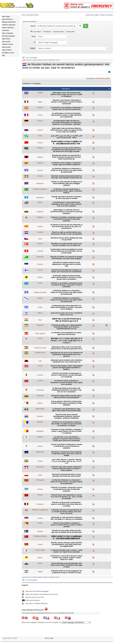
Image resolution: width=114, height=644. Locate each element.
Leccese (40, 375)
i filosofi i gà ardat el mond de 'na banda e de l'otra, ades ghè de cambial (66, 198)
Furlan (40, 283)
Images (40, 60)
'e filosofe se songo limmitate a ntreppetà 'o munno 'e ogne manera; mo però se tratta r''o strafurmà (66, 431)
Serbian (40, 518)
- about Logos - (49, 638)
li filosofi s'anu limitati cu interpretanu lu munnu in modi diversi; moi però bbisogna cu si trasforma (66, 375)
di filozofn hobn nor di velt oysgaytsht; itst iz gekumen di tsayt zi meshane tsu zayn (66, 572)
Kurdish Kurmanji (40, 348)
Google (34, 60)
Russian (40, 130)
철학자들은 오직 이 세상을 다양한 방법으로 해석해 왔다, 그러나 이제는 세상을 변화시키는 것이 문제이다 (66, 341)
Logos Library (26, 60)
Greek (40, 307)
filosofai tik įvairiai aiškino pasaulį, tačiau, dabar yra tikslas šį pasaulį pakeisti (66, 397)
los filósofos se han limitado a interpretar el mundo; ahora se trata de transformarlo (66, 109)
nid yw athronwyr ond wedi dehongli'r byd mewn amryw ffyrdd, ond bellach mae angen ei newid (66, 565)
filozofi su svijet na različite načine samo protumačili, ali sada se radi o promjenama (66, 233)
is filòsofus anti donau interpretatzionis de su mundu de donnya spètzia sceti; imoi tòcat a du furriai (66, 512)
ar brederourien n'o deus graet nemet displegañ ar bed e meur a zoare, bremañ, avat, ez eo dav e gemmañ (66, 204)
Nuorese (40, 437)
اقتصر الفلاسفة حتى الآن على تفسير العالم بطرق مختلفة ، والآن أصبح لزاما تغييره (66, 137)
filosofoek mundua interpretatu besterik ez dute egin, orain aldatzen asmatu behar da (66, 177)
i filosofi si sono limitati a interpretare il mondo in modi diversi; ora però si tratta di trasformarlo (66, 102)
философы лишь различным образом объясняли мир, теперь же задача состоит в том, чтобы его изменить (66, 130)
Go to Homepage (31, 58)
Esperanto (40, 257)
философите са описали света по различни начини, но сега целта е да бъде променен (66, 212)
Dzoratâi (40, 251)
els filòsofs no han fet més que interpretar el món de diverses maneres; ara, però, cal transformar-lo (66, 227)
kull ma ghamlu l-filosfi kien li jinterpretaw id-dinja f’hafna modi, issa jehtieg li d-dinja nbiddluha (66, 403)
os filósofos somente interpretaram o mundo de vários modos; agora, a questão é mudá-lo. (66, 191)
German (40, 121)
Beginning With (58, 32)
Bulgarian (40, 212)
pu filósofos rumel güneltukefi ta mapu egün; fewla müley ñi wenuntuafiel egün (66, 410)
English (40, 93)
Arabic (40, 136)
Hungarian (40, 325)
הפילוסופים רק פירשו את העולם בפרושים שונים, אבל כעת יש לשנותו (66, 314)
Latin (40, 361)
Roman (40, 495)
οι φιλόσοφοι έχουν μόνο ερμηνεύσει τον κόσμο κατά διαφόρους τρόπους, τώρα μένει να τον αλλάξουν (66, 307)
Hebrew (40, 313)
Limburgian (40, 390)
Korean (40, 338)
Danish (40, 244)
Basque (40, 176)
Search (33, 26)
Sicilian (40, 523)
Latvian (40, 366)
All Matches (46, 32)
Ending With (69, 32)
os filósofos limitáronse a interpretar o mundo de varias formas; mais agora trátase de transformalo (66, 292)
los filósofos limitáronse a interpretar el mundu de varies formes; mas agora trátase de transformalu (66, 170)
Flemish (40, 277)
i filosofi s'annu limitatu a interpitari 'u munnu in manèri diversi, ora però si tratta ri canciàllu (66, 525)
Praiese (40, 489)
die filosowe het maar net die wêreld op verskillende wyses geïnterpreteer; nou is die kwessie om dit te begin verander (66, 150)
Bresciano (40, 198)
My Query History (33, 15)
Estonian (40, 264)
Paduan (40, 446)
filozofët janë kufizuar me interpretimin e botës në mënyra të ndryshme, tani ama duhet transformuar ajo (66, 157)
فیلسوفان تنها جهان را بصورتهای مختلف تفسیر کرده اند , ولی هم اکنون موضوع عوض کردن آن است (66, 461)
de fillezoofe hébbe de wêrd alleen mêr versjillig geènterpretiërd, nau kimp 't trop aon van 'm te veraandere (66, 390)
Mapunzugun (40, 409)
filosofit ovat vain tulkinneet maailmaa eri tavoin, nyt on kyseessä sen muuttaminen (66, 271)
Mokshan (40, 416)
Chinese (40, 143)
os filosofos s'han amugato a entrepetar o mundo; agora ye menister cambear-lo (66, 164)
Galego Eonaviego (40, 292)
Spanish (40, 108)
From (34, 36)
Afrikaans (40, 148)
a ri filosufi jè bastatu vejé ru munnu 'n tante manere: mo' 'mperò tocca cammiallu (66, 551)
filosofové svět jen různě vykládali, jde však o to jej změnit (66, 239)
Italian (40, 102)
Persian (40, 461)
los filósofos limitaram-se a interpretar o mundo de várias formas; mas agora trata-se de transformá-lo (66, 482)
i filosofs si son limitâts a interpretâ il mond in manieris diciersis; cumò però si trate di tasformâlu (66, 285)
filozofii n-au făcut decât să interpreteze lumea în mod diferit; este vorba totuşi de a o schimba (66, 504)
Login (96, 15)
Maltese (40, 403)
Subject (33, 48)
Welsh (40, 563)
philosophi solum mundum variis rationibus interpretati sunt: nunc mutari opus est (66, 361)
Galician (40, 298)
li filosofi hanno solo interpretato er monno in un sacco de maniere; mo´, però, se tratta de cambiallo (66, 497)
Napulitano (40, 431)
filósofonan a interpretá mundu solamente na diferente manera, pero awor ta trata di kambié (66, 454)
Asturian (40, 170)
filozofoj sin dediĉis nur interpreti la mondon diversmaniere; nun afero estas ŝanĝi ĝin (66, 258)
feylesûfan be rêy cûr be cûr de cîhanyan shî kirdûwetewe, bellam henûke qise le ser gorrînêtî (66, 354)
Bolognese (40, 183)
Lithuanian (40, 396)
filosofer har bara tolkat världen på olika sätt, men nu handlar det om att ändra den (66, 531)
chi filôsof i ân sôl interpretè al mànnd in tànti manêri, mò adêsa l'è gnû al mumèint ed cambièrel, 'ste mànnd (66, 424)
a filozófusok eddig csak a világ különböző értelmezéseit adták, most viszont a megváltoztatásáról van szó (66, 327)
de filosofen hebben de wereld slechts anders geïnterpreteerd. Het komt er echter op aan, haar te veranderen (66, 277)
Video (58, 60)
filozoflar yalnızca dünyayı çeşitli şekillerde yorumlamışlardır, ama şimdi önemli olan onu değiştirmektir (66, 544)
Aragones (40, 163)
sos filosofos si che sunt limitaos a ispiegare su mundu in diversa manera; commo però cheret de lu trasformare (66, 439)
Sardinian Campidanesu (40, 510)
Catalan (40, 227)
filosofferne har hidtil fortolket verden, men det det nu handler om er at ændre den (66, 245)
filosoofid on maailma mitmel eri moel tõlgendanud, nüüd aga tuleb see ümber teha (66, 264)
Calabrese (40, 217)
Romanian (40, 504)
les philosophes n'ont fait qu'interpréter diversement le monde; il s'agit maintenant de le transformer (66, 115)
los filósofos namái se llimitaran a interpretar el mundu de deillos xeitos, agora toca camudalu (66, 383)
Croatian (40, 232)
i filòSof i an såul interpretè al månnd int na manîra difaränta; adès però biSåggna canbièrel (66, 183)
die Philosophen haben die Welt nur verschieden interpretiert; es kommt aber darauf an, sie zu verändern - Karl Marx (66, 123)
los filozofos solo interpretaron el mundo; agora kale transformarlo (66, 334)
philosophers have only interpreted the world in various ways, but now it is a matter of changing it (66, 94)
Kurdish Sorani (40, 353)
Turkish (40, 544)
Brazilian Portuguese (40, 189)
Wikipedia (51, 60)
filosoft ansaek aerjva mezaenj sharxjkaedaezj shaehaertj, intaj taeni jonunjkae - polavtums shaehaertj (66, 416)
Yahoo (45, 60)
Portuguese (40, 480)
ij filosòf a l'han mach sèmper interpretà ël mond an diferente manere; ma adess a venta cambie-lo (66, 469)
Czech (40, 239)
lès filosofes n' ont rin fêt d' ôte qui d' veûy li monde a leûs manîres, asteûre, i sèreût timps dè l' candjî (66, 558)
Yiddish (40, 572)
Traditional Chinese (40, 536)
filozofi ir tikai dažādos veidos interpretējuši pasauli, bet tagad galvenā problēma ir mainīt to (66, 368)
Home (24, 15)
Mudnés (40, 422)
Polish (40, 475)
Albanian (40, 157)
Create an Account (106, 15)
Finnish (40, 270)
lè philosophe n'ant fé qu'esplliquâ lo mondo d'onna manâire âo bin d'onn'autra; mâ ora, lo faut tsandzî (66, 251)
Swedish (40, 531)
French (40, 115)
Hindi (40, 320)
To (35, 42)
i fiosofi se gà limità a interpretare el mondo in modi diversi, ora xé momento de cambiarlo (66, 446)
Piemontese (40, 467)
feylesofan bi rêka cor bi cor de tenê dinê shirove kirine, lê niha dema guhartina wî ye (66, 348)
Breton (40, 202)
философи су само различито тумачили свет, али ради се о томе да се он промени (66, 518)
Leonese (40, 381)
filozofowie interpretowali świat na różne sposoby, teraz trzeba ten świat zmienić (66, 475)
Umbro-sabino (40, 550)
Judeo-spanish (40, 334)
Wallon (40, 558)
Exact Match (36, 32)
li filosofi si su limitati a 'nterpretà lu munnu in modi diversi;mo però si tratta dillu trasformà (66, 219)
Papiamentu (40, 452)
